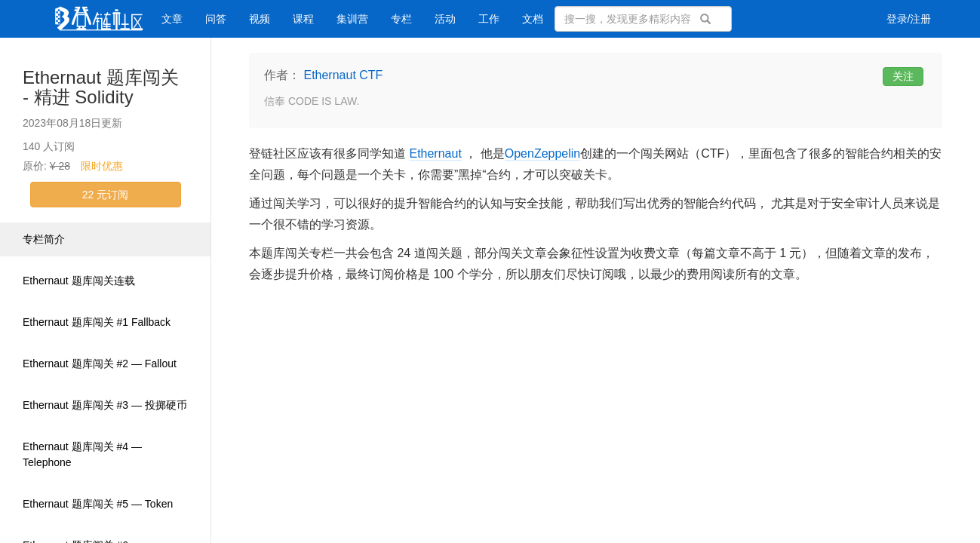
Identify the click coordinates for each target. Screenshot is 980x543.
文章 (172, 19)
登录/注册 (909, 19)
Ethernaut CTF (343, 75)
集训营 (352, 19)
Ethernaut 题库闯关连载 (79, 281)
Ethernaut (435, 153)
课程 (303, 19)
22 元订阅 (105, 195)
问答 (216, 19)
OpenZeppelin (543, 153)
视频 (260, 19)
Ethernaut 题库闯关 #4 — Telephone (82, 454)
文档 (533, 19)
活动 (445, 19)
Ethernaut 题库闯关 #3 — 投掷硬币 (105, 405)
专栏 (401, 19)
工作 (489, 19)
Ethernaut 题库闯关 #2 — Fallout (100, 364)
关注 (903, 76)
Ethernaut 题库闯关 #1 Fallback (97, 322)
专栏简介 (44, 239)
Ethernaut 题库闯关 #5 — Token (98, 504)
